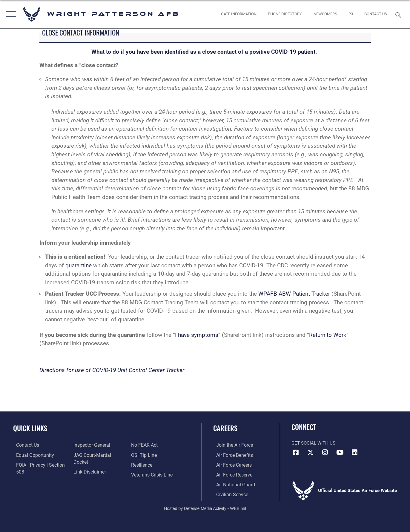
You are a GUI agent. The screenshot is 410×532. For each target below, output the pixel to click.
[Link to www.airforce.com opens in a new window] (231, 445)
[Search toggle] (399, 14)
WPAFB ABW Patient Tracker (293, 294)
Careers (225, 428)
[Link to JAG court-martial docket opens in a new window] (98, 455)
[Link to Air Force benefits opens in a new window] (231, 455)
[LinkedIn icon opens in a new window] (354, 452)
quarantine (79, 265)
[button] (10, 14)
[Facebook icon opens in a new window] (296, 452)
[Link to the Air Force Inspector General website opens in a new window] (90, 445)
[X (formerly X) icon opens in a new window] (311, 452)
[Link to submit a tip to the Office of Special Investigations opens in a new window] (144, 445)
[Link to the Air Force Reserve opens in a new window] (231, 474)
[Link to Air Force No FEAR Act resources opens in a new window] (86, 474)
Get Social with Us (313, 443)
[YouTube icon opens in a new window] (340, 452)
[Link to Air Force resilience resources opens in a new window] (142, 455)
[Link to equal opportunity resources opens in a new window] (31, 455)
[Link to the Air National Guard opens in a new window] (232, 484)
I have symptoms (197, 335)
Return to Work (328, 335)
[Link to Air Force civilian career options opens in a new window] (228, 494)
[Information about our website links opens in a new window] (88, 464)
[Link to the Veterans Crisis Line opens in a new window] (152, 464)
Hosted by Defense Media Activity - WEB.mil (205, 507)
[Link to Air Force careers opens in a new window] (231, 464)
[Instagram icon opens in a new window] (325, 452)
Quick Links (30, 428)
